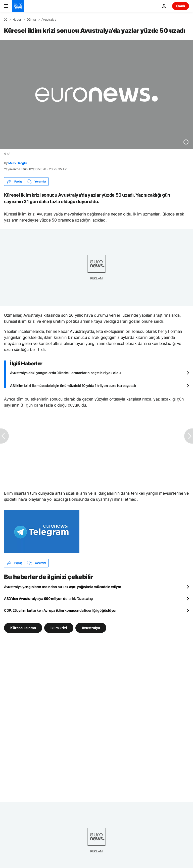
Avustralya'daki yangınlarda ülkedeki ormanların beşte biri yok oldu (65, 373)
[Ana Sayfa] (6, 19)
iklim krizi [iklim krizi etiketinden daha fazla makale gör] (59, 627)
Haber (17, 20)
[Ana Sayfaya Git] (18, 6)
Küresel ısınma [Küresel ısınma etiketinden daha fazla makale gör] (23, 627)
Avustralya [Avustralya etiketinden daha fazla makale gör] (91, 627)
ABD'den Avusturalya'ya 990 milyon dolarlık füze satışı (49, 599)
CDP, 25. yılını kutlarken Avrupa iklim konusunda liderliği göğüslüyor (60, 610)
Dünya (31, 20)
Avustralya (49, 20)
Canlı (181, 6)
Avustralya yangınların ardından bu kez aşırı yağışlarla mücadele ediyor (63, 587)
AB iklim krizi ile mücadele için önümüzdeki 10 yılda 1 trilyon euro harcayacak (73, 386)
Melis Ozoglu (17, 163)
